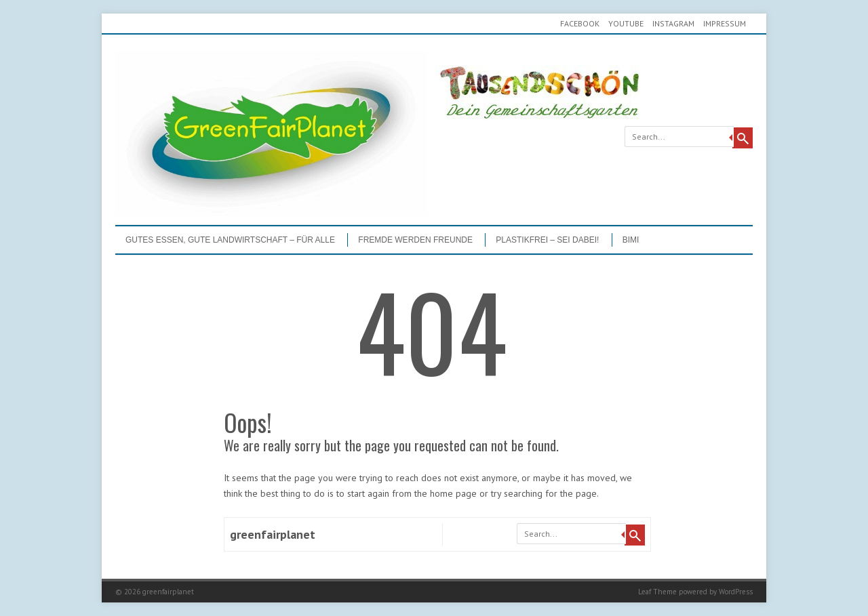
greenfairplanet (273, 534)
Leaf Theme (657, 592)
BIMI (631, 240)
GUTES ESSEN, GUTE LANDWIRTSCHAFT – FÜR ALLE (230, 240)
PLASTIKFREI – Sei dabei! (547, 240)
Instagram (673, 23)
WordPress (736, 592)
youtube (626, 23)
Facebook (580, 23)
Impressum (725, 23)
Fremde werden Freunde (415, 240)
